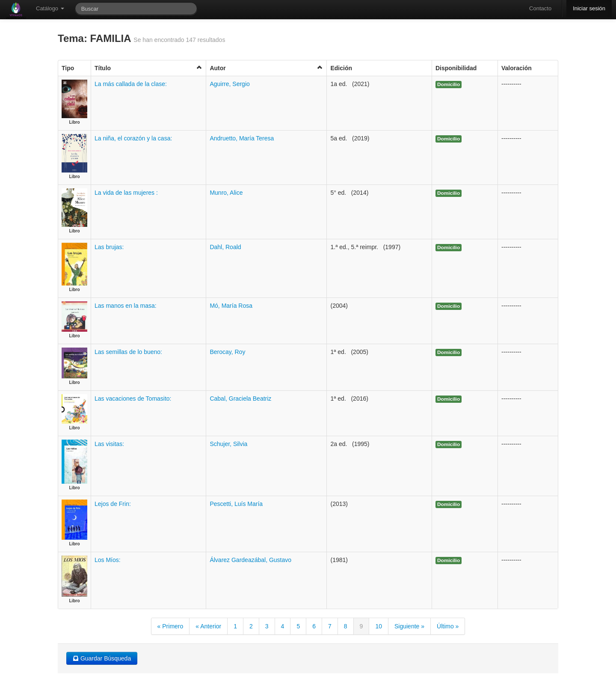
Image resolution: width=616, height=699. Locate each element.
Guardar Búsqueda (102, 658)
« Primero (170, 626)
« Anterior (208, 626)
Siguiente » (409, 626)
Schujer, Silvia (228, 444)
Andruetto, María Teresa (242, 138)
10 (379, 626)
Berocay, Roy (227, 352)
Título (148, 68)
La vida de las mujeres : (126, 193)
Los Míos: (108, 560)
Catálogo (50, 8)
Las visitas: (109, 444)
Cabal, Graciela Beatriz (240, 399)
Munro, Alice (226, 193)
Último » (448, 626)
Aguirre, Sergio (230, 84)
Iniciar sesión (589, 8)
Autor (266, 68)
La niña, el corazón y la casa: (133, 138)
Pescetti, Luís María (236, 504)
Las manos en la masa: (126, 306)
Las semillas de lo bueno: (128, 352)
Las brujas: (109, 247)
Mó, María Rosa (231, 306)
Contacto (540, 8)
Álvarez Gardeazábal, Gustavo (250, 560)
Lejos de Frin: (113, 504)
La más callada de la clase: (131, 84)
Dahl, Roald (225, 247)
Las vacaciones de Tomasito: (133, 399)
